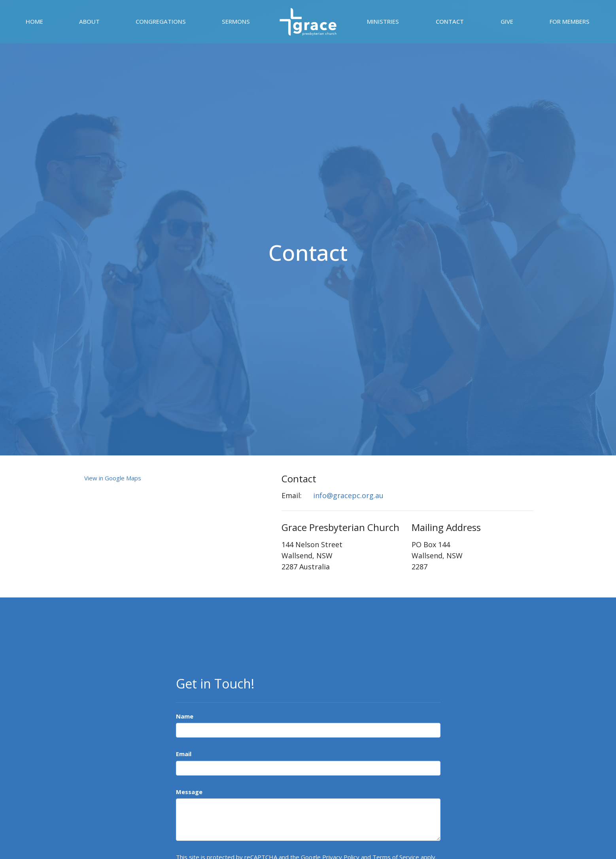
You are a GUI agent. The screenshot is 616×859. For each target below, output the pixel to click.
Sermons (236, 21)
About (89, 21)
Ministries (383, 21)
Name (185, 716)
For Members (570, 21)
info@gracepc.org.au (348, 495)
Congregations (161, 21)
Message (189, 792)
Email (184, 754)
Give (507, 21)
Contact (450, 21)
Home (34, 21)
